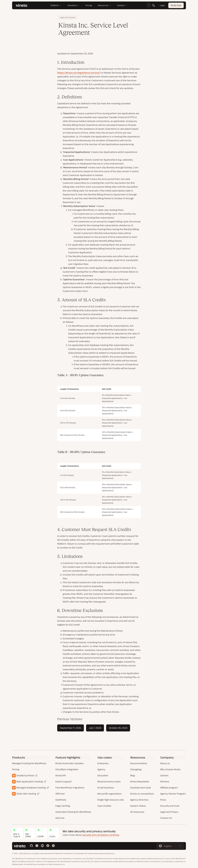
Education (103, 775)
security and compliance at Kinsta (101, 835)
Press (163, 800)
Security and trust (170, 806)
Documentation (139, 763)
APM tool (60, 794)
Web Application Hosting (30, 782)
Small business (106, 788)
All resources (137, 812)
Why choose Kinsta (170, 769)
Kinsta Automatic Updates (70, 763)
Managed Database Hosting (31, 788)
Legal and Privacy (169, 812)
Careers (164, 775)
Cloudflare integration (67, 769)
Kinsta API (61, 775)
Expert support (64, 782)
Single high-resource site (111, 800)
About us (165, 763)
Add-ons (60, 818)
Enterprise (103, 763)
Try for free (176, 5)
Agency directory (139, 800)
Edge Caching (63, 806)
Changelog (136, 769)
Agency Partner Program (173, 794)
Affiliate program (169, 788)
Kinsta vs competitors (142, 794)
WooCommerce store (109, 782)
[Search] (153, 6)
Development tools (141, 788)
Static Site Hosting (26, 794)
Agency (101, 769)
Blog (132, 775)
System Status (138, 806)
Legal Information (68, 17)
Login (162, 5)
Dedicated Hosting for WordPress (73, 812)
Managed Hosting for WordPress (29, 763)
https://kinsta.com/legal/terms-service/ (79, 73)
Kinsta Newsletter (140, 782)
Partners (165, 782)
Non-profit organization (109, 794)
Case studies (104, 806)
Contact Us (166, 818)
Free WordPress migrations (70, 788)
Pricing (16, 769)
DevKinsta (61, 800)
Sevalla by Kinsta (25, 775)
